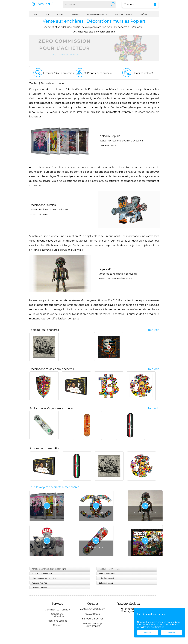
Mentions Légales (57, 621)
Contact (57, 625)
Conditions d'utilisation (57, 615)
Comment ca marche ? (57, 610)
